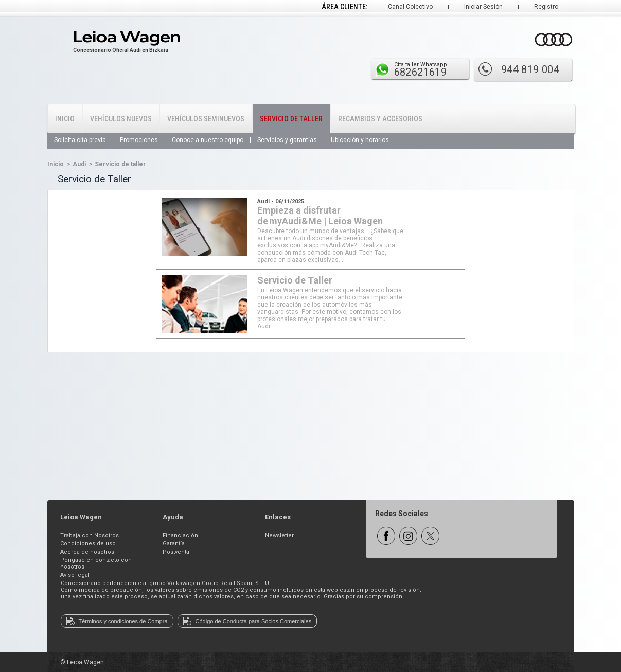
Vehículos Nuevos (121, 119)
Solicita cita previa (80, 140)
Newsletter (279, 535)
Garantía (174, 544)
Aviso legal (75, 575)
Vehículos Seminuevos (206, 119)
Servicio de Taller (291, 119)
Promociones (139, 140)
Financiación (180, 535)
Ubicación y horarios (360, 140)
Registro (546, 7)
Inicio (65, 119)
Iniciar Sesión (483, 7)
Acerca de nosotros (87, 552)
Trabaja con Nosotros (90, 535)
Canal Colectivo (410, 7)
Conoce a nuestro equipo (208, 140)
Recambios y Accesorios (380, 119)
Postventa (176, 552)
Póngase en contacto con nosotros (96, 563)
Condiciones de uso (88, 544)
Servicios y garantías (287, 140)
